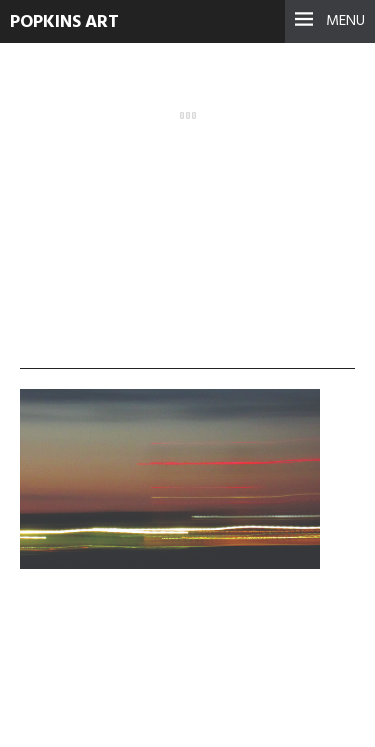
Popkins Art (64, 22)
